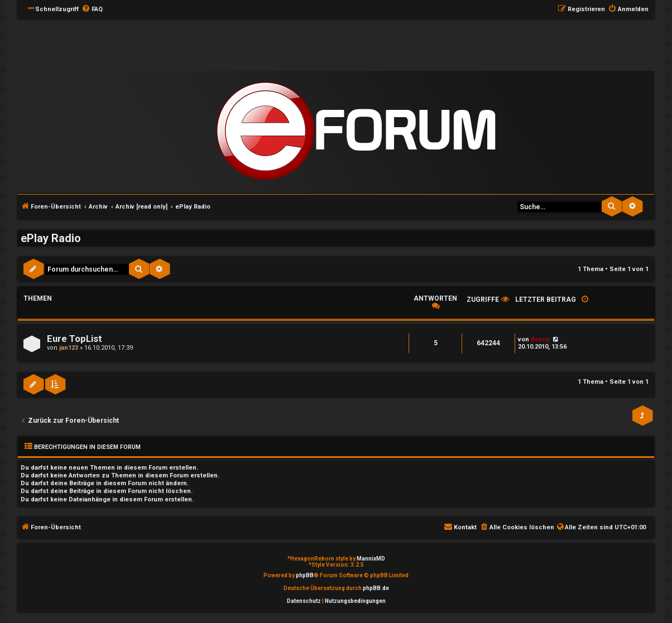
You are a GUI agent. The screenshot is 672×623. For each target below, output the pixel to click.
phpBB (305, 575)
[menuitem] (92, 9)
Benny (540, 339)
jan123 (69, 348)
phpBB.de (376, 588)
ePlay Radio (51, 238)
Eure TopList (75, 339)
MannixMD (371, 559)
